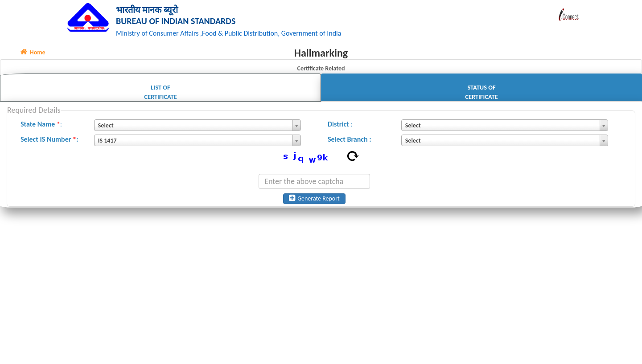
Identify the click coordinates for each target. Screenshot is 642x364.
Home (33, 54)
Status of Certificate (481, 93)
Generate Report (314, 200)
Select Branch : (350, 141)
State (28, 125)
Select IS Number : (49, 141)
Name (46, 125)
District (338, 125)
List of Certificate (160, 93)
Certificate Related (321, 70)
